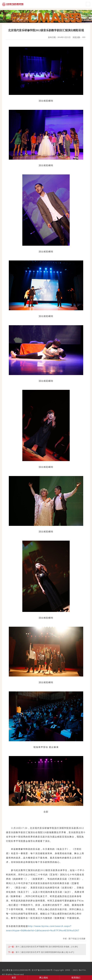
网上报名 (44, 978)
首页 (14, 978)
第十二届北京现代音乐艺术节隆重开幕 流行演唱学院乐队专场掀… (43, 947)
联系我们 (76, 978)
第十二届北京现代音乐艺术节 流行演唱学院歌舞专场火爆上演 (42, 952)
